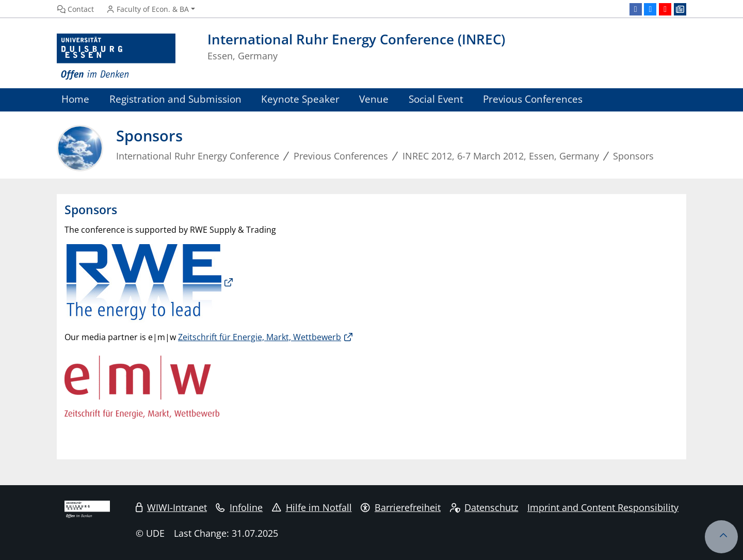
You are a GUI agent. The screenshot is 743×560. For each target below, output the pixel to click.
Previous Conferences (533, 99)
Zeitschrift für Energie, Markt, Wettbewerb (260, 337)
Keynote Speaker (300, 99)
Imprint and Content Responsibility (603, 507)
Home (75, 99)
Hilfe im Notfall (312, 507)
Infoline (239, 507)
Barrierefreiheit (401, 507)
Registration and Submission (175, 99)
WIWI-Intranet (171, 507)
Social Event (436, 99)
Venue (374, 99)
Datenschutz (484, 507)
